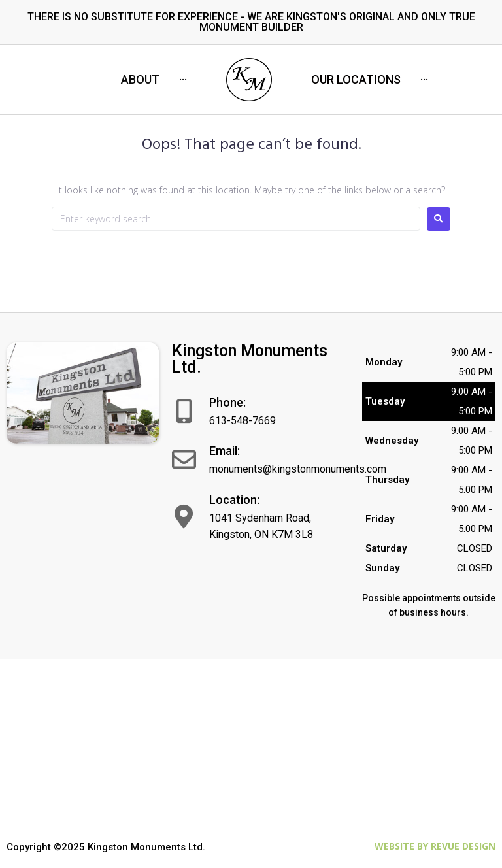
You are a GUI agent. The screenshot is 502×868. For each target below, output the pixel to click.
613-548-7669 (243, 421)
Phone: (227, 402)
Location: (234, 500)
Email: (225, 451)
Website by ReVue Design (435, 846)
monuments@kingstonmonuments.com (298, 469)
